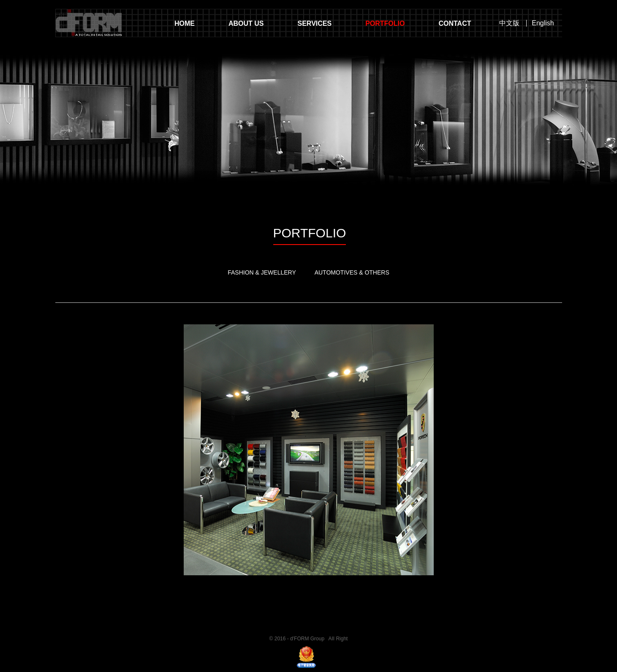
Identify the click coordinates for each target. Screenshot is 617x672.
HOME (185, 23)
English (543, 23)
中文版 (509, 23)
